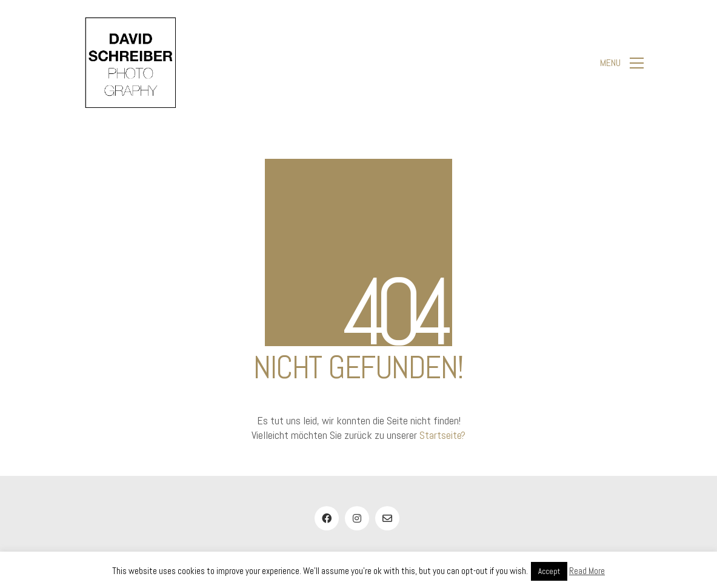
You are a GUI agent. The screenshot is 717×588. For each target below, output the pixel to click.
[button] (622, 63)
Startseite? (442, 435)
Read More (587, 571)
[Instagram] (357, 518)
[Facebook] (327, 518)
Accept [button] (549, 571)
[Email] (387, 518)
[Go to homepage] (131, 63)
